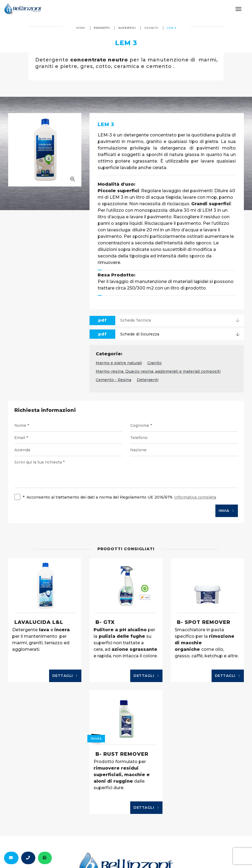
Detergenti (148, 380)
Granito (151, 28)
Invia (227, 511)
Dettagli (65, 676)
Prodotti (102, 28)
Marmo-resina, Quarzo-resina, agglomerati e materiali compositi (158, 371)
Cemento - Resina (114, 380)
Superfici (127, 28)
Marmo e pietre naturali (119, 363)
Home (81, 28)
